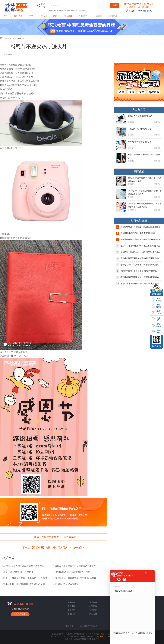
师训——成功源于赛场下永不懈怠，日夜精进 (25, 578)
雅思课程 (53, 11)
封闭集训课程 (72, 11)
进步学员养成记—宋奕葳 (67, 584)
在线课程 (82, 11)
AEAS (32, 16)
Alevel (44, 16)
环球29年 (113, 16)
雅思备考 (18, 16)
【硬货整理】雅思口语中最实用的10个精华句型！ (58, 548)
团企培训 (68, 16)
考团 (55, 16)
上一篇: (54, 537)
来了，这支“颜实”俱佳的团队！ (18, 572)
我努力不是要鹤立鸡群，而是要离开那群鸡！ (76, 566)
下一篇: (54, 548)
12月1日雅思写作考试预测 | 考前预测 (72, 572)
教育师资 (83, 16)
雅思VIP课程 (62, 11)
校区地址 (98, 16)
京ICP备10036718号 (105, 636)
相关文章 (21, 38)
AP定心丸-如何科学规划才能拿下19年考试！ (25, 566)
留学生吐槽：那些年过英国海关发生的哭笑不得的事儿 (26, 584)
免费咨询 (20, 614)
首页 (5, 16)
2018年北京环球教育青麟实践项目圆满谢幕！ (76, 578)
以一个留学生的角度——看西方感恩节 (58, 537)
